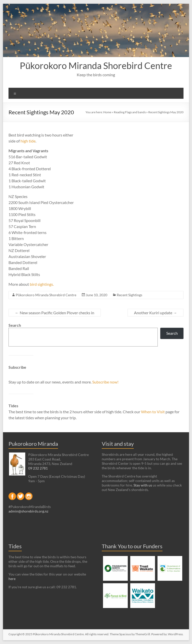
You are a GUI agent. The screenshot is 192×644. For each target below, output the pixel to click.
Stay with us (143, 485)
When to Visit (153, 412)
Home (107, 112)
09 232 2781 (38, 468)
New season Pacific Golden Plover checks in (55, 313)
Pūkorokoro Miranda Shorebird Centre (96, 65)
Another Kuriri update (155, 313)
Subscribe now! (105, 382)
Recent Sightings (129, 295)
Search (15, 325)
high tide (28, 141)
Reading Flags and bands (130, 112)
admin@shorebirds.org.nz (28, 511)
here (12, 579)
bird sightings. (42, 284)
